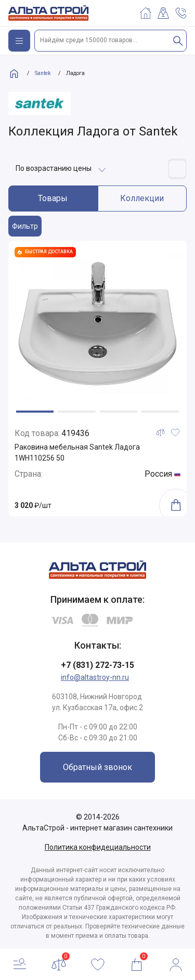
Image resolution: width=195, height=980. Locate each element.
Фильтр (25, 226)
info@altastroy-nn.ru (95, 677)
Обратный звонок (97, 767)
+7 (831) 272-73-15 (97, 665)
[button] (35, 412)
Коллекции (142, 198)
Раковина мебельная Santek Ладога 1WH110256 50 (77, 452)
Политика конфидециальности (98, 847)
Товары (53, 198)
